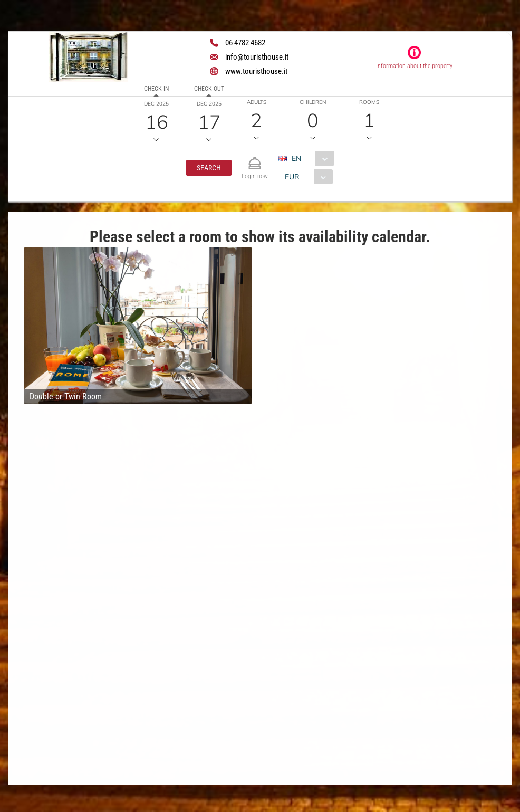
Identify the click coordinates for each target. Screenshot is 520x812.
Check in (156, 89)
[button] (209, 168)
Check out (209, 89)
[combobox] (310, 158)
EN (296, 158)
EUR (292, 177)
